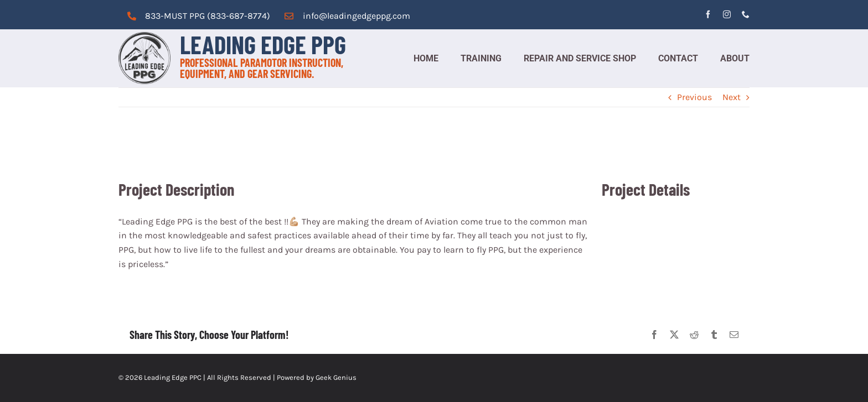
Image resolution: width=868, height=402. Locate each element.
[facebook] (708, 14)
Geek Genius (336, 377)
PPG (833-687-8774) (229, 16)
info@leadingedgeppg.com (356, 16)
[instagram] (727, 14)
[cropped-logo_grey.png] (144, 36)
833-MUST (166, 16)
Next (732, 97)
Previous (694, 97)
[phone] (746, 14)
